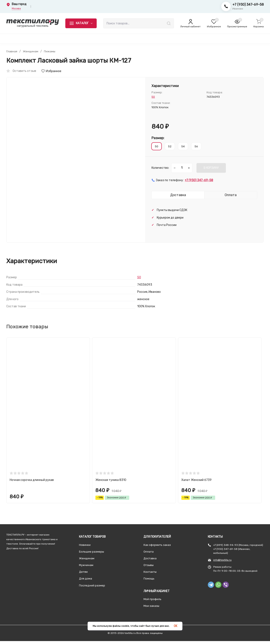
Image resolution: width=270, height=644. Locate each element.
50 (153, 97)
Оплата (149, 552)
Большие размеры (92, 552)
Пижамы (50, 51)
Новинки (85, 545)
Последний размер (92, 585)
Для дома (86, 579)
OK (176, 626)
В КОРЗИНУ (211, 168)
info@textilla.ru (222, 560)
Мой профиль (152, 599)
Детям (83, 572)
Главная (12, 51)
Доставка (150, 558)
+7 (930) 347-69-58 (248, 5)
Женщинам (31, 51)
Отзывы (149, 565)
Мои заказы (151, 606)
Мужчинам (86, 565)
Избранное (51, 71)
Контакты (150, 572)
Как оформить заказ (157, 545)
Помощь (149, 579)
